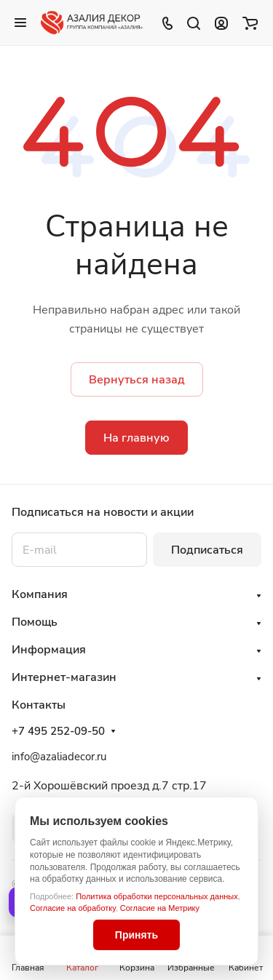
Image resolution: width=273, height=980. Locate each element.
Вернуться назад (137, 380)
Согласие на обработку (73, 908)
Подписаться (207, 550)
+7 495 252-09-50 (58, 731)
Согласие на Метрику (160, 908)
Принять (136, 935)
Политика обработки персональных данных (157, 896)
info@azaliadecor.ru (59, 757)
